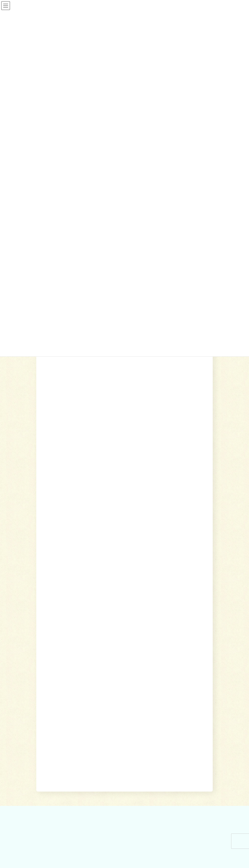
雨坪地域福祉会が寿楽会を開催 (73, 399)
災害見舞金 (50, 691)
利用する (133, 603)
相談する (114, 603)
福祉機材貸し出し (147, 664)
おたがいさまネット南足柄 (153, 682)
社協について (172, 603)
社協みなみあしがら (56, 783)
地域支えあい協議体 (56, 737)
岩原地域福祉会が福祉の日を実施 (75, 421)
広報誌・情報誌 (199, 603)
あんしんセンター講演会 (59, 728)
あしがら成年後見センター (61, 664)
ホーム (98, 603)
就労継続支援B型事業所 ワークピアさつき (163, 655)
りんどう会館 (144, 700)
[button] (190, 439)
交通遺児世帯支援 (55, 682)
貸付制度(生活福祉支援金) (60, 637)
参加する (151, 603)
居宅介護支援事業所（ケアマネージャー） (164, 646)
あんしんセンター (55, 655)
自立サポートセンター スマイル (65, 673)
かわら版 (49, 792)
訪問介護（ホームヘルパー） (154, 637)
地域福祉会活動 (53, 746)
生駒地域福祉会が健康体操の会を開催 (79, 378)
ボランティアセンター (58, 719)
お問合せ (48, 802)
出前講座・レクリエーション (154, 691)
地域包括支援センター (58, 646)
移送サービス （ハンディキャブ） (158, 673)
